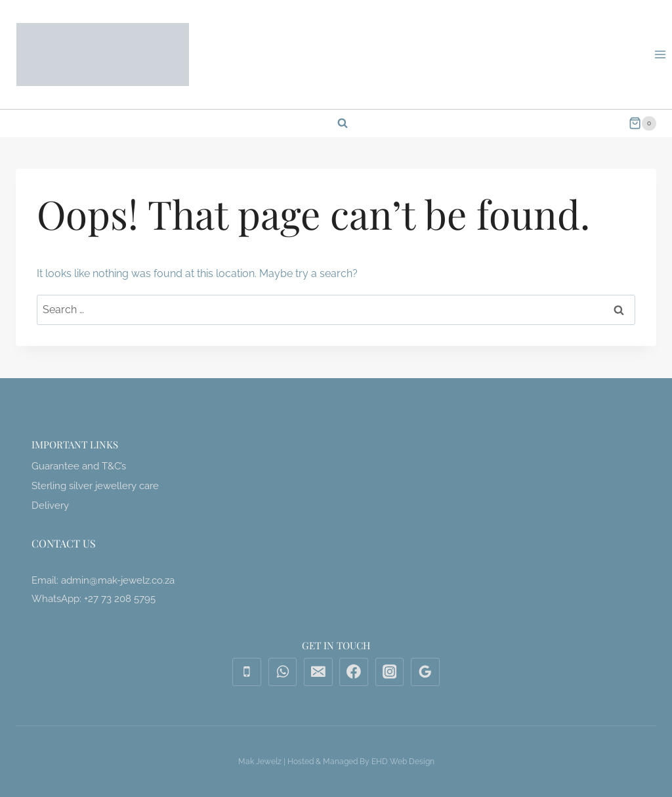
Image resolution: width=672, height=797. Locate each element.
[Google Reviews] (425, 672)
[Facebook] (354, 672)
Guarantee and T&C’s (79, 466)
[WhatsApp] (283, 672)
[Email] (318, 672)
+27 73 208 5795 (120, 599)
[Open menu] (660, 54)
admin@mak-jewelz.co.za (118, 580)
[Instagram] (390, 672)
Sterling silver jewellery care (95, 486)
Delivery (50, 506)
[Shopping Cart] (642, 123)
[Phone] (247, 672)
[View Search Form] (336, 123)
